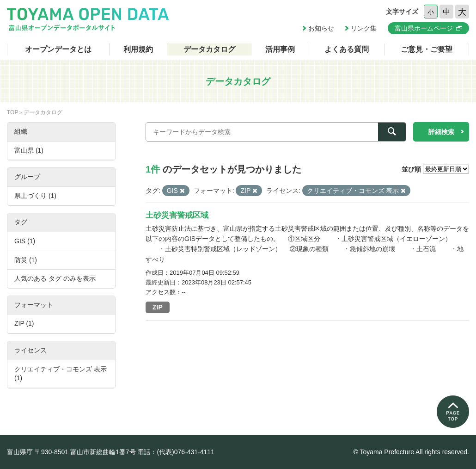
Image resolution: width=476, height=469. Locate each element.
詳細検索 (441, 132)
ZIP (158, 307)
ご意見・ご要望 (427, 49)
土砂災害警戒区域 (177, 215)
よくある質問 (347, 49)
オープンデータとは (58, 49)
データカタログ (209, 49)
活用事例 (280, 49)
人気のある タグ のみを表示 (55, 278)
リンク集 (364, 28)
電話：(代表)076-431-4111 (176, 452)
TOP (12, 112)
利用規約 (138, 49)
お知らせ (321, 28)
